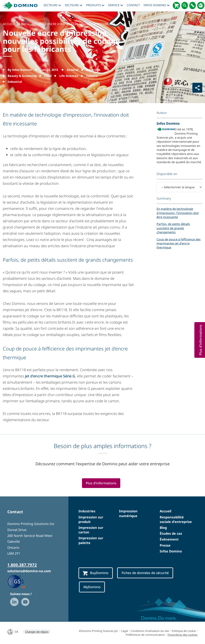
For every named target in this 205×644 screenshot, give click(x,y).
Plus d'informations (101, 483)
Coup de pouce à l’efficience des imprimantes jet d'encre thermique (179, 243)
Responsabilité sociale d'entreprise (176, 519)
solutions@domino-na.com (29, 571)
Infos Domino (157, 5)
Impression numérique (128, 513)
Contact (133, 5)
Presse (165, 545)
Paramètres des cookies (183, 635)
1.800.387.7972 (22, 565)
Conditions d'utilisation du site (150, 631)
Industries (87, 511)
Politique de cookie (184, 631)
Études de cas (171, 533)
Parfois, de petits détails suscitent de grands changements (173, 228)
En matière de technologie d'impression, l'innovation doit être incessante (178, 213)
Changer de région (37, 632)
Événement (169, 539)
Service (116, 5)
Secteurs (52, 5)
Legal (125, 631)
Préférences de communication (145, 635)
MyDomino (92, 587)
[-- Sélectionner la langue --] (180, 187)
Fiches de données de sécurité (145, 573)
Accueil (165, 511)
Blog (163, 528)
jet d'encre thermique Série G (50, 376)
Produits (95, 5)
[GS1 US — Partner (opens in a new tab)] (20, 581)
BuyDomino (96, 573)
